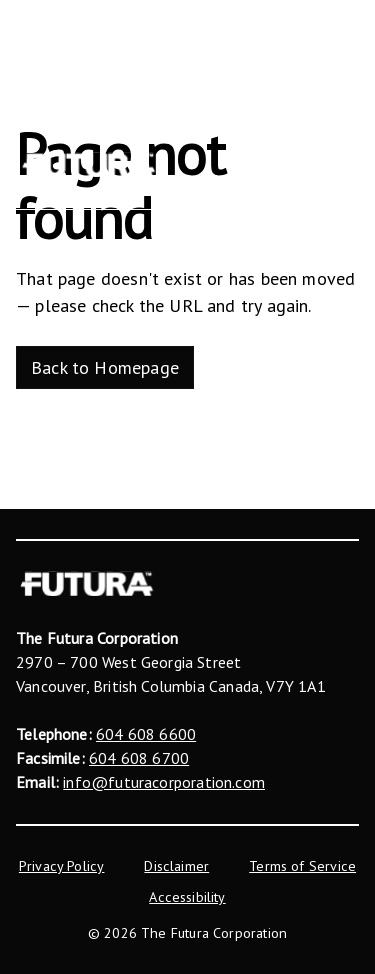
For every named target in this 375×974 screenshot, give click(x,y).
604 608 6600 (146, 734)
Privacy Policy (62, 866)
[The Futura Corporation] (88, 165)
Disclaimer (176, 866)
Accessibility (187, 897)
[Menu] (344, 164)
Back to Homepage (105, 367)
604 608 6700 (139, 758)
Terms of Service (302, 866)
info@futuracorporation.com (164, 782)
